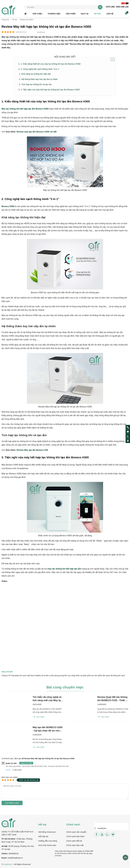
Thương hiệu (54, 14)
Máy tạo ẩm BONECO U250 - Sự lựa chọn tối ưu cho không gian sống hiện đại (47, 729)
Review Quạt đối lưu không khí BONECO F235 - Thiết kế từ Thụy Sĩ (113, 699)
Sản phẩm (71, 14)
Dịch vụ (85, 14)
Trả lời (8, 770)
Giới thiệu (37, 14)
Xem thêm (39, 717)
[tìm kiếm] (100, 7)
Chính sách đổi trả (74, 841)
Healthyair (7, 672)
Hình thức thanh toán (47, 845)
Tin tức (97, 14)
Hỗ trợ (42, 825)
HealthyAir (102, 828)
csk (9, 858)
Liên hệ (110, 14)
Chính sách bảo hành (75, 836)
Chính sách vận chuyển (76, 832)
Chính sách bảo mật (75, 845)
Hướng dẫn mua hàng (48, 841)
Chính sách (73, 825)
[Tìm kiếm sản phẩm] (63, 7)
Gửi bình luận (12, 803)
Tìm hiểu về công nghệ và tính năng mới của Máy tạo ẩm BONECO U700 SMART (47, 699)
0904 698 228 (117, 7)
